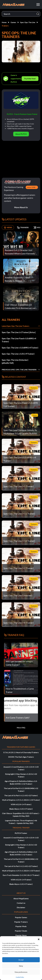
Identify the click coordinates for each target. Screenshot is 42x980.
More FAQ (21, 728)
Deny (21, 966)
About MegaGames (21, 898)
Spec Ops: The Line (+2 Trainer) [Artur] (19, 332)
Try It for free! (30, 79)
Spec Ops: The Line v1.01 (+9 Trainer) (18, 354)
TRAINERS (23, 227)
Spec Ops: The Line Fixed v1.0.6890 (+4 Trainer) (19, 340)
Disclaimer (21, 907)
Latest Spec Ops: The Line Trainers (16, 326)
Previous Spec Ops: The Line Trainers (19, 370)
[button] (39, 939)
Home (4, 22)
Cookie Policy (20, 977)
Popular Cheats (21, 931)
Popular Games (21, 917)
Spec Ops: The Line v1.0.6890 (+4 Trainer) (20, 348)
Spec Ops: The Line (28, 22)
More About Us (21, 207)
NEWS (8, 227)
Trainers (5, 26)
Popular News (21, 935)
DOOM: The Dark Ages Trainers (21, 757)
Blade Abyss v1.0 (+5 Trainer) (21, 809)
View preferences (21, 972)
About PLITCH (21, 134)
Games (13, 22)
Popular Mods (21, 926)
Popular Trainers (21, 922)
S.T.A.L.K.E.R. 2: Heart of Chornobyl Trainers (21, 752)
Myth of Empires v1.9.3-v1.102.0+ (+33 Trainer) (21, 800)
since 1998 (31, 187)
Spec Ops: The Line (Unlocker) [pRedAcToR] (15, 361)
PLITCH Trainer (21, 833)
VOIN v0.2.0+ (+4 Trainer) (21, 804)
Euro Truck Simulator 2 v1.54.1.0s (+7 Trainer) (21, 875)
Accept (21, 960)
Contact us (21, 903)
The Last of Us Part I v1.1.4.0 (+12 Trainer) (21, 795)
